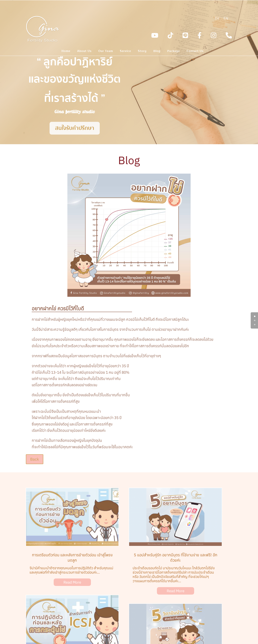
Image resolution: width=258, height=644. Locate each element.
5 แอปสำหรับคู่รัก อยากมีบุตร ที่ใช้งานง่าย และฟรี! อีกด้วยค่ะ (176, 557)
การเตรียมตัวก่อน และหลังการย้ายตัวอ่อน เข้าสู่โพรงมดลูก (72, 557)
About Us (84, 52)
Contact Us (195, 52)
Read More (72, 582)
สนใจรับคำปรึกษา (75, 128)
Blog (157, 52)
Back (35, 459)
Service (125, 52)
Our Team (106, 52)
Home (66, 52)
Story (142, 52)
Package (174, 52)
